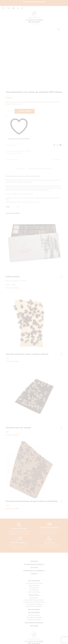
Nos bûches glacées (34, 620)
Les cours (34, 567)
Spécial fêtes (34, 595)
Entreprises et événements (34, 571)
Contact (34, 574)
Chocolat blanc (17, 153)
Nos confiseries (34, 609)
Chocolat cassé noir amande (18, 428)
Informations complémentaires (40, 169)
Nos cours (34, 626)
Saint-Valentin (34, 598)
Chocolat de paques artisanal (34, 600)
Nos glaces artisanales (34, 623)
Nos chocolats (17, 151)
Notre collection (34, 585)
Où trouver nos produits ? (34, 564)
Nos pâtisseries (34, 613)
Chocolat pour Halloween (34, 604)
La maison (34, 561)
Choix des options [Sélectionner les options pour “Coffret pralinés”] (12, 288)
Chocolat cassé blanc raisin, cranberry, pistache (27, 354)
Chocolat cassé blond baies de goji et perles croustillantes (32, 501)
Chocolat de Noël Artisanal (34, 606)
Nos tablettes (26, 151)
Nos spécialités (34, 588)
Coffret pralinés (13, 276)
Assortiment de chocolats (34, 583)
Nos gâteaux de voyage (34, 617)
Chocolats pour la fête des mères (34, 602)
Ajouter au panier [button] (12, 362)
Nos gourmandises (34, 592)
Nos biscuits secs (34, 615)
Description (21, 169)
